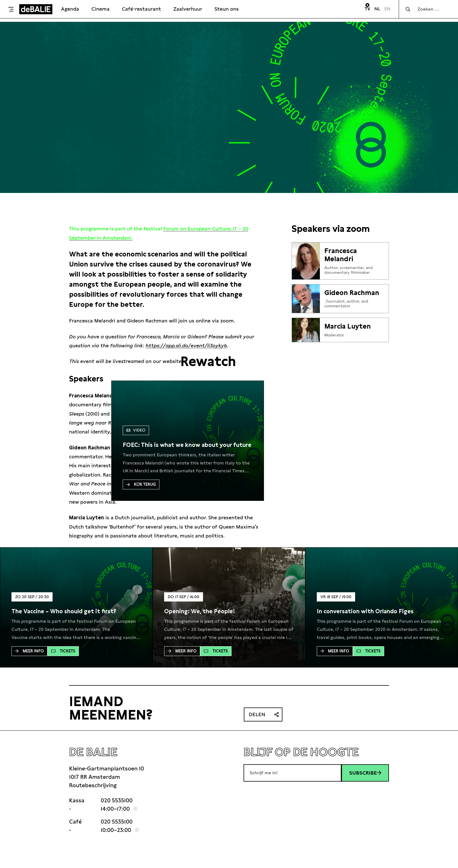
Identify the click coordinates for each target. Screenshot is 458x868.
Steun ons (227, 9)
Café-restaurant (141, 9)
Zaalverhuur (188, 9)
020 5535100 (117, 800)
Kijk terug (141, 484)
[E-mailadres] (292, 773)
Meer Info (29, 651)
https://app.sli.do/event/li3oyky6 (186, 345)
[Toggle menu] (11, 9)
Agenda (70, 9)
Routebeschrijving (93, 785)
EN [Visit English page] (387, 9)
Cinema (101, 9)
